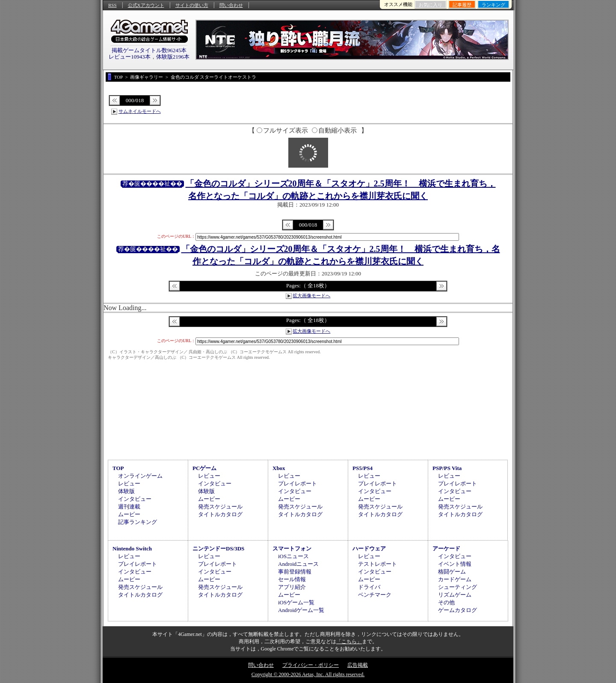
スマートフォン (292, 548)
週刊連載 (129, 507)
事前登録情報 (295, 572)
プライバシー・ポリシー (311, 665)
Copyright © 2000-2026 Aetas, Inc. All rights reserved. (308, 674)
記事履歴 (462, 5)
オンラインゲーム (140, 476)
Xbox (279, 468)
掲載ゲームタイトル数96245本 (149, 50)
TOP (118, 468)
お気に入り (431, 5)
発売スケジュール (220, 507)
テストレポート (378, 564)
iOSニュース (293, 556)
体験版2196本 (173, 57)
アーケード (446, 548)
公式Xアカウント (146, 5)
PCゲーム (204, 468)
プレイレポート (298, 483)
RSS (113, 5)
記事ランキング (138, 522)
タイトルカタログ (220, 514)
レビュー (129, 483)
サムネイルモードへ (140, 111)
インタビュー (135, 499)
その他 (446, 602)
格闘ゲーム (452, 572)
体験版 (126, 491)
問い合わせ (231, 5)
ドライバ (369, 587)
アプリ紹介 (292, 587)
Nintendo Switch (132, 548)
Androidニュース (298, 564)
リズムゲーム (455, 595)
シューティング (458, 587)
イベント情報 (455, 564)
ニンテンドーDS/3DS (218, 548)
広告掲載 (358, 665)
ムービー (129, 514)
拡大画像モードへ (311, 296)
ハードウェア (369, 548)
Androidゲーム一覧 (301, 610)
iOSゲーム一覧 (296, 602)
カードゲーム (455, 579)
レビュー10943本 (130, 57)
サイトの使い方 (192, 5)
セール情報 (292, 579)
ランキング (493, 5)
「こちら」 (349, 642)
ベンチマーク (375, 595)
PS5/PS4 (363, 468)
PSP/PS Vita (447, 468)
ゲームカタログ (458, 610)
